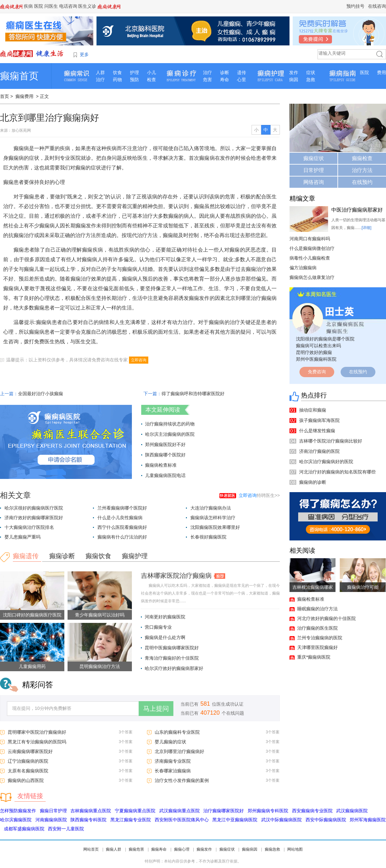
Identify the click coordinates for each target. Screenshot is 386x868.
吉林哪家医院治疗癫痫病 (176, 576)
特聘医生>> (259, 495)
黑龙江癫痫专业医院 (131, 820)
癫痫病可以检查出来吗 (318, 346)
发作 (294, 72)
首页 (5, 96)
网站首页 (91, 849)
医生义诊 (87, 6)
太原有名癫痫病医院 (28, 771)
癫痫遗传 (26, 556)
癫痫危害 (136, 849)
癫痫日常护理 (53, 811)
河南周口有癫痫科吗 (310, 239)
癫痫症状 (314, 158)
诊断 (225, 72)
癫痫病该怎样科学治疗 (213, 518)
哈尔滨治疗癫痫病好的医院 (326, 462)
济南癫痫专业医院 (173, 761)
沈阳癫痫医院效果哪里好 (215, 527)
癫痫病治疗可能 (363, 587)
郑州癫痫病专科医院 (268, 811)
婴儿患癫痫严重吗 (23, 537)
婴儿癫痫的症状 (170, 742)
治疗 (100, 80)
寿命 (225, 80)
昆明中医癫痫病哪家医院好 (172, 648)
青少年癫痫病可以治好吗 (100, 615)
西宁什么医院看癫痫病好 (122, 527)
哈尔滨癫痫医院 (16, 820)
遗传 (242, 72)
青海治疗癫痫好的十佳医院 (172, 658)
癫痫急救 (272, 849)
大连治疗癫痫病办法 (211, 508)
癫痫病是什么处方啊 (165, 637)
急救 (311, 80)
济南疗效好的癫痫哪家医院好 (34, 518)
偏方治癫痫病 (303, 268)
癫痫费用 (24, 96)
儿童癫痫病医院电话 (165, 475)
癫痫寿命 (159, 849)
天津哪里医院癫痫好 (317, 647)
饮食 (117, 72)
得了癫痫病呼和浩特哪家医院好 (193, 394)
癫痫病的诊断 (313, 482)
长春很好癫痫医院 (208, 537)
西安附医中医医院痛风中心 (182, 820)
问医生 (51, 6)
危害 (207, 80)
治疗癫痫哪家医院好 (224, 811)
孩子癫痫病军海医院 (319, 420)
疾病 (28, 6)
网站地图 (295, 849)
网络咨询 (314, 182)
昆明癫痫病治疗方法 (100, 666)
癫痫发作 (204, 849)
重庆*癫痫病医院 (314, 657)
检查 (152, 80)
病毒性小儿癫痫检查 (310, 258)
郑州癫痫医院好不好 (165, 444)
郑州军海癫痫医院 (368, 820)
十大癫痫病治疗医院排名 (29, 527)
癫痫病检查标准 (161, 465)
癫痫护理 (135, 556)
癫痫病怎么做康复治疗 (312, 277)
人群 (100, 72)
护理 (134, 72)
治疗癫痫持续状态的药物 (170, 424)
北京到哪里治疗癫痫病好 (179, 751)
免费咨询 (317, 372)
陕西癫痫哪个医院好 (165, 455)
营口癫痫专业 (158, 627)
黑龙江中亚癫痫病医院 (235, 820)
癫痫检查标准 (311, 599)
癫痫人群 (114, 849)
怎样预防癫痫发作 (18, 811)
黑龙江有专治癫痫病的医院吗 (37, 742)
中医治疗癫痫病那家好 (357, 210)
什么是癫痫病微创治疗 (312, 248)
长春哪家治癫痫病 (173, 771)
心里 (242, 80)
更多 (84, 54)
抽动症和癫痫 (313, 410)
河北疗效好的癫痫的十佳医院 (326, 618)
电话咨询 (68, 6)
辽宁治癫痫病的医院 (28, 761)
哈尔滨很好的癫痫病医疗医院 (34, 508)
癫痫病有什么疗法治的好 (122, 537)
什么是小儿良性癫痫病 (120, 518)
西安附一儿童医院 (66, 829)
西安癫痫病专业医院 (312, 811)
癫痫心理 (182, 849)
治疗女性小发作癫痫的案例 (182, 780)
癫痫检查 (362, 158)
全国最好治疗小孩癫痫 (41, 394)
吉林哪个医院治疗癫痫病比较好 (331, 441)
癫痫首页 (19, 76)
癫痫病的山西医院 (26, 780)
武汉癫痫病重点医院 (179, 811)
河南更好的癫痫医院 (165, 617)
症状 (311, 72)
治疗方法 (362, 170)
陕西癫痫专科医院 (88, 820)
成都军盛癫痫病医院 (24, 829)
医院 (39, 6)
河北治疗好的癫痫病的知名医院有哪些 (337, 472)
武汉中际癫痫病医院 (281, 820)
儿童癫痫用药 (32, 666)
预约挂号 (355, 6)
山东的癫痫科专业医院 (177, 732)
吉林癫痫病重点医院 (91, 811)
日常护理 (314, 170)
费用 (381, 72)
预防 (134, 80)
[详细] (367, 228)
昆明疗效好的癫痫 (314, 352)
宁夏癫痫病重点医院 (135, 811)
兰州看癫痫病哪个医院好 (122, 508)
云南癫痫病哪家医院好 (30, 751)
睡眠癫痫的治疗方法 (317, 609)
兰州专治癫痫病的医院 (320, 638)
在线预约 (362, 182)
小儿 (152, 72)
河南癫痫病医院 (51, 820)
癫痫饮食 (98, 556)
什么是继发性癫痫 (317, 431)
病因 (294, 80)
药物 (117, 80)
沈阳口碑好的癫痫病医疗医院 (32, 615)
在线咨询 (377, 6)
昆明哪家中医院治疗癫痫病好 (37, 732)
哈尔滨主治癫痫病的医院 (170, 434)
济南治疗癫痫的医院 (319, 451)
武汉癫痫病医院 (352, 811)
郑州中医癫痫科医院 (316, 359)
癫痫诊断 (62, 556)
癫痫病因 (250, 849)
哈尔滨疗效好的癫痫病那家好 (174, 668)
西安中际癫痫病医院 (326, 820)
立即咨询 (139, 360)
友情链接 (30, 796)
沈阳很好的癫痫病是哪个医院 (325, 339)
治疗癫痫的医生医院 (317, 628)
